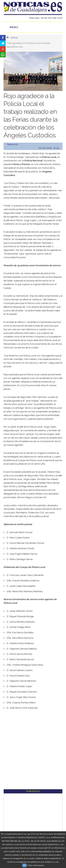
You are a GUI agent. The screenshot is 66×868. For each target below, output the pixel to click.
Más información (36, 865)
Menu (14, 27)
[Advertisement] (33, 747)
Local (14, 38)
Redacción (13, 144)
